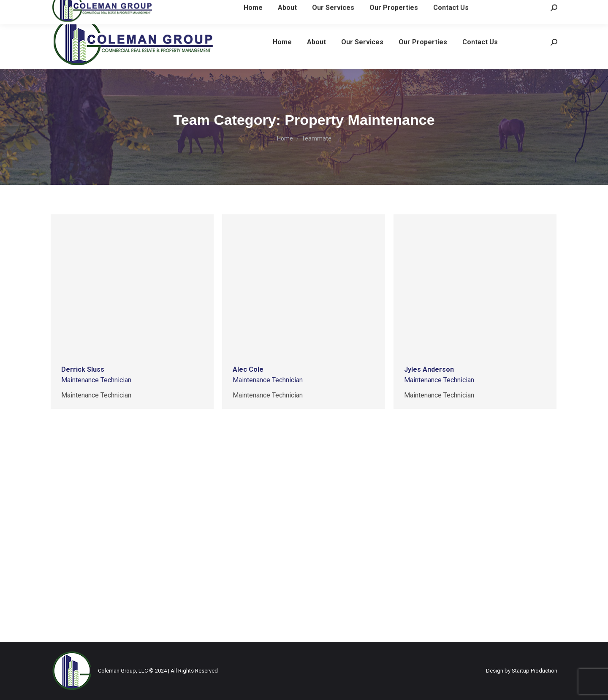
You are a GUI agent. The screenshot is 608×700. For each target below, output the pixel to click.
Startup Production (535, 671)
